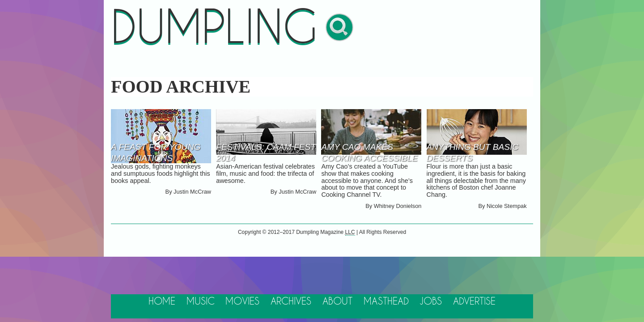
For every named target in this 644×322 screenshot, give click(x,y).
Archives (291, 302)
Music (201, 302)
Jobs (431, 302)
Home (162, 302)
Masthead (386, 302)
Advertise (474, 302)
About (337, 302)
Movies (242, 302)
